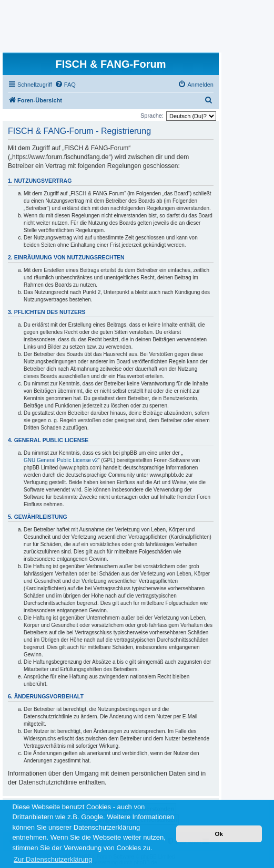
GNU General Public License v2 (61, 460)
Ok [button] (219, 834)
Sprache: (152, 116)
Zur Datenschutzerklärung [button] (53, 859)
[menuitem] (65, 85)
